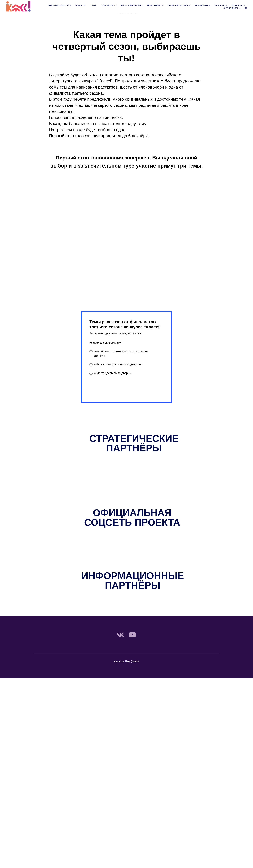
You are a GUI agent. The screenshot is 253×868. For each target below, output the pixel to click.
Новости (80, 5)
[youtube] (132, 635)
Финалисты (201, 5)
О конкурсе (108, 5)
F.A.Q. (94, 5)
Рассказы (220, 5)
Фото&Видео (231, 8)
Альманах (237, 5)
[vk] (121, 635)
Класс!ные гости (131, 5)
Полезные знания (178, 5)
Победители (154, 5)
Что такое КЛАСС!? (59, 5)
